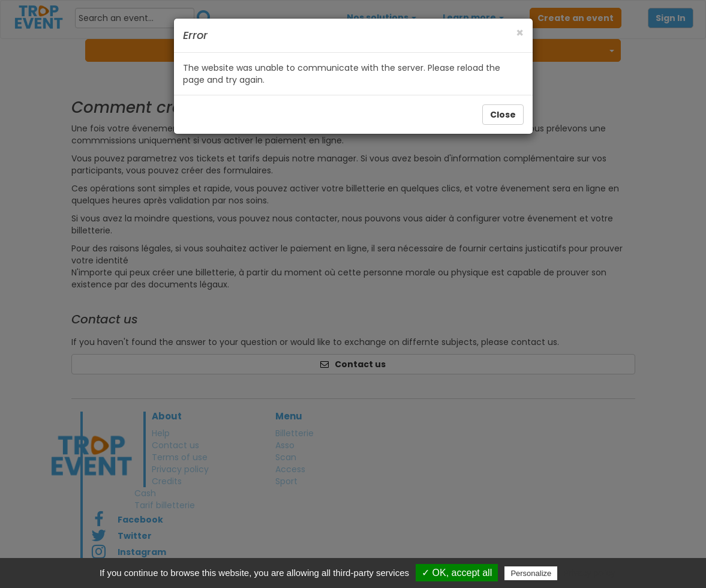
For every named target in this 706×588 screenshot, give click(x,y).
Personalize (531, 573)
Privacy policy (589, 573)
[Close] (520, 33)
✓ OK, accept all (457, 573)
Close (503, 115)
